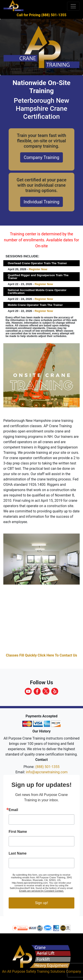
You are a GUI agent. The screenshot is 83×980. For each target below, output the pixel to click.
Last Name (18, 853)
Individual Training (41, 202)
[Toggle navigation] (73, 6)
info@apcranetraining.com (47, 772)
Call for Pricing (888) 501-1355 (41, 15)
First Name (18, 832)
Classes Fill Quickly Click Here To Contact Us (42, 655)
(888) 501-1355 (47, 767)
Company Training (41, 157)
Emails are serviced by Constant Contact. (42, 891)
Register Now (38, 269)
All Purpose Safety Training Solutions (36, 971)
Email (13, 810)
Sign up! (41, 903)
